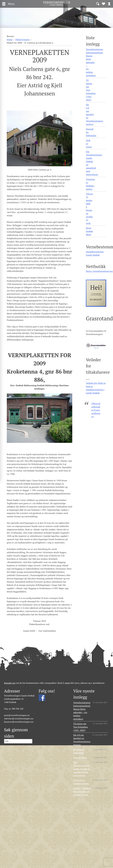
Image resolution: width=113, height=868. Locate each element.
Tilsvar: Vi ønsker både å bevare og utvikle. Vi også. (90, 208)
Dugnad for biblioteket (91, 132)
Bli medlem (103, 4)
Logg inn (109, 4)
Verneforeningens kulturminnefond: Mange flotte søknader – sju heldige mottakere (94, 62)
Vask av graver (89, 144)
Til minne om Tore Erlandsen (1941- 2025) (91, 90)
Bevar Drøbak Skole (89, 231)
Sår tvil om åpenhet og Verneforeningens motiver (94, 114)
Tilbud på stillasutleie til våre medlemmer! (96, 410)
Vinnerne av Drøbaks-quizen (90, 184)
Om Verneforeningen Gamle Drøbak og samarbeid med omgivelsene (94, 163)
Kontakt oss (10, 683)
